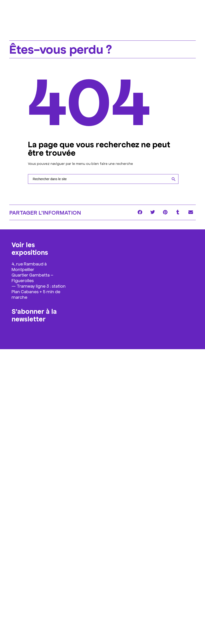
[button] (140, 212)
